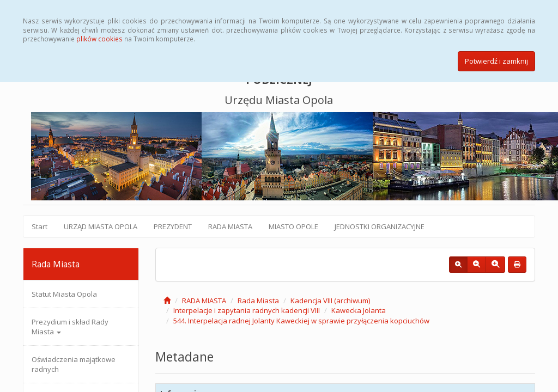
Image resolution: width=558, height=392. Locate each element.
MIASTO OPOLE (293, 226)
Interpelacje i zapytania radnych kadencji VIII (247, 310)
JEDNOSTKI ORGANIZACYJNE (380, 226)
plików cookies (99, 39)
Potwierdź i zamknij (496, 61)
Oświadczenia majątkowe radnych (74, 364)
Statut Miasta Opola (64, 294)
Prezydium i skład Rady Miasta (70, 327)
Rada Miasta (258, 301)
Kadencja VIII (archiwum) (330, 301)
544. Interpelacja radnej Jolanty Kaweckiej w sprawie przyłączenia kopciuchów (301, 321)
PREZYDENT (173, 226)
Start (40, 226)
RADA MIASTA (230, 226)
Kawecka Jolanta (359, 310)
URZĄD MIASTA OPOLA (101, 226)
